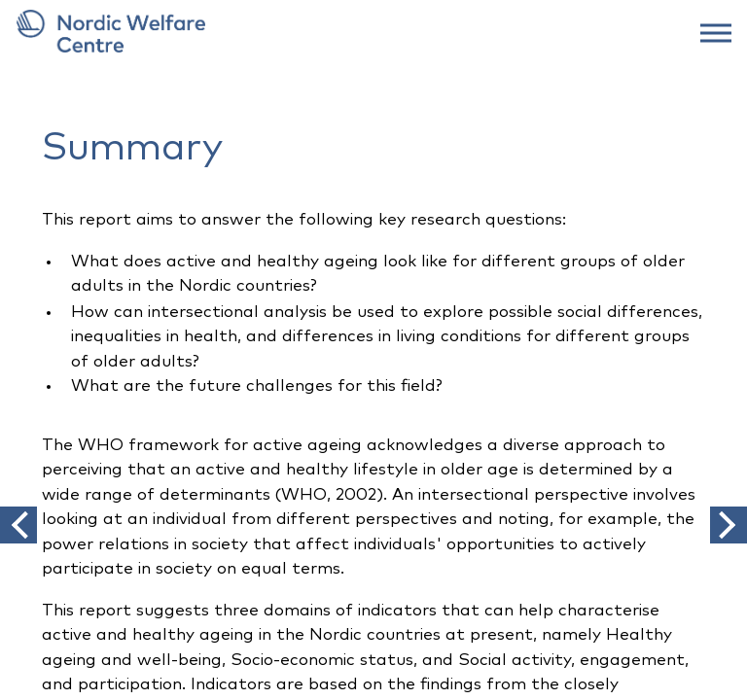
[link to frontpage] (373, 31)
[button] (18, 525)
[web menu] (716, 31)
